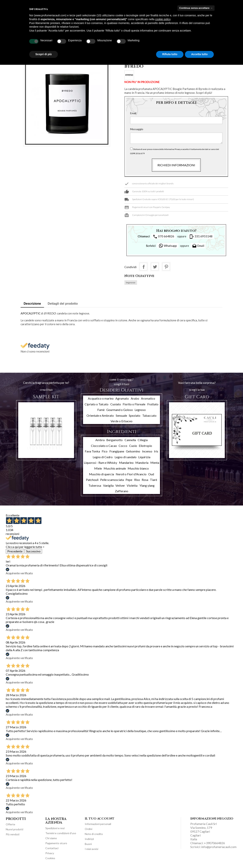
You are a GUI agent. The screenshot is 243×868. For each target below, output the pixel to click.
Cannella (130, 440)
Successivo (33, 551)
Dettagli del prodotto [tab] (63, 304)
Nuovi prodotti (15, 829)
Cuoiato (116, 404)
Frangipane (117, 451)
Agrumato (122, 398)
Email (133, 113)
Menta (155, 463)
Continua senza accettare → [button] (196, 8)
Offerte (10, 824)
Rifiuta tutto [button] (170, 54)
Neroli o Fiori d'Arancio (131, 474)
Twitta (155, 267)
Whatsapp (168, 246)
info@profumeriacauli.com (219, 847)
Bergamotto (114, 440)
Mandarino (126, 463)
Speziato (135, 415)
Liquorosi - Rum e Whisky (100, 463)
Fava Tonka (92, 451)
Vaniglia (108, 485)
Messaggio (137, 129)
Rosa (145, 480)
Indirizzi (89, 839)
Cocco (123, 446)
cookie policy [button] (163, 19)
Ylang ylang (147, 485)
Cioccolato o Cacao (104, 446)
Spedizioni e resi (55, 828)
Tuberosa (95, 485)
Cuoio (133, 446)
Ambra (100, 440)
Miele (98, 468)
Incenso (147, 451)
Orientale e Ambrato (100, 415)
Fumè (101, 410)
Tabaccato (149, 415)
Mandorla (142, 463)
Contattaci (52, 848)
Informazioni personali (98, 824)
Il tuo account (100, 819)
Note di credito (94, 834)
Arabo (135, 398)
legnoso (131, 283)
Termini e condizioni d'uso (61, 833)
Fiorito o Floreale (134, 404)
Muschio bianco (138, 468)
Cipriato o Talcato (97, 404)
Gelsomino (133, 451)
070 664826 (164, 237)
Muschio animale (115, 468)
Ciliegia (143, 440)
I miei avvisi (92, 849)
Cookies (50, 858)
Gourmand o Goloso (120, 410)
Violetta (132, 485)
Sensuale (121, 415)
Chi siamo (51, 838)
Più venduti (13, 834)
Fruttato (153, 404)
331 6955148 (201, 237)
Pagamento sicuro (56, 843)
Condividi (143, 267)
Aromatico (148, 398)
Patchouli (92, 480)
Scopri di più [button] (44, 54)
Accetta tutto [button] (199, 54)
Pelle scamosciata (112, 480)
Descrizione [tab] (32, 304)
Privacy (50, 853)
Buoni (88, 844)
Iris (156, 451)
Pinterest (166, 267)
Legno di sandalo (126, 457)
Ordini (89, 829)
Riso (137, 480)
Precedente (15, 551)
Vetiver (120, 485)
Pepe (129, 480)
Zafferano (122, 491)
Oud (151, 474)
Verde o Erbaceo (121, 421)
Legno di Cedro (103, 457)
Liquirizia (144, 457)
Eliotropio (145, 446)
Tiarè (154, 480)
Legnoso (140, 410)
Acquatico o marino (101, 398)
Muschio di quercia (102, 474)
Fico (105, 451)
